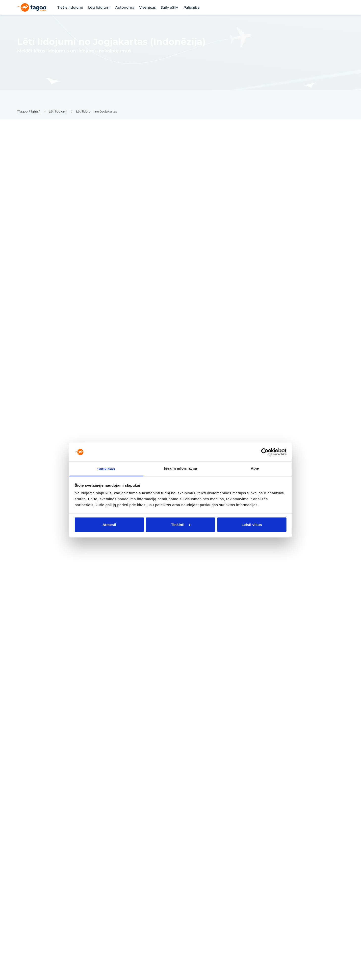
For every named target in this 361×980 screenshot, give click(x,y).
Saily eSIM (170, 7)
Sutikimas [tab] (106, 469)
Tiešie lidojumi (70, 7)
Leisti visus (252, 524)
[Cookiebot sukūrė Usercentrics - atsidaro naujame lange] (265, 452)
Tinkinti (181, 524)
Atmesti (109, 524)
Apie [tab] (255, 468)
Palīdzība (192, 7)
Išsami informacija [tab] (181, 468)
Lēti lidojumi (99, 7)
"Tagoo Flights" (28, 112)
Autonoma (125, 7)
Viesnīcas (147, 7)
